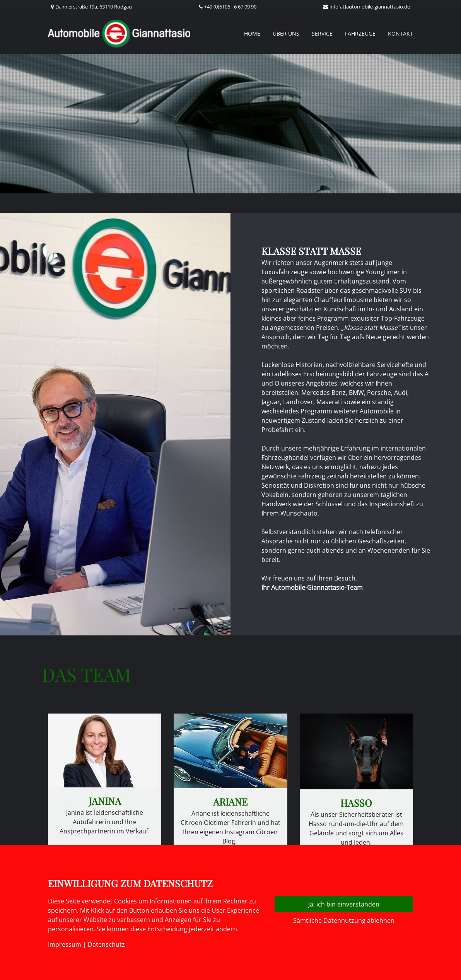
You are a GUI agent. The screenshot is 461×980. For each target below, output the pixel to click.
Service (322, 33)
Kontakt (400, 33)
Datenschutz (106, 944)
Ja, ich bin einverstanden (344, 904)
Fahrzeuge (360, 33)
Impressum (65, 944)
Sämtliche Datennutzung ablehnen (344, 920)
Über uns (286, 33)
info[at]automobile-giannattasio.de (370, 7)
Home (252, 33)
